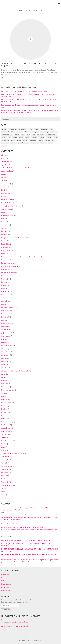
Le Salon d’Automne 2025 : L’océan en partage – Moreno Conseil (22, 527)
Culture (4, 228)
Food (3, 276)
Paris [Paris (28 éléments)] (53, 140)
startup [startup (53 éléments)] (45, 143)
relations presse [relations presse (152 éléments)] (34, 143)
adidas (3, 158)
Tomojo (4, 463)
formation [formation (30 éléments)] (4, 137)
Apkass (4, 174)
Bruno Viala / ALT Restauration (11, 203)
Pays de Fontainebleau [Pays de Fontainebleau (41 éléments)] (23, 143)
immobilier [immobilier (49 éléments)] (49, 137)
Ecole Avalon (5, 247)
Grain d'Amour (6, 295)
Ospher (4, 393)
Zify (2, 498)
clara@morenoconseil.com (20, 622)
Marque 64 (5, 361)
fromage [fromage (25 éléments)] (27, 137)
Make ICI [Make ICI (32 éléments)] (13, 140)
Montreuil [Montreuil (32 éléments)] (25, 140)
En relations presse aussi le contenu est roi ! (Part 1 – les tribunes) (22, 257)
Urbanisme (5, 476)
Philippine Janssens (7, 403)
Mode (3, 374)
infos (3, 320)
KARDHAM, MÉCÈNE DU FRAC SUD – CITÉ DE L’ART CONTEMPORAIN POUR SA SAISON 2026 (28, 96)
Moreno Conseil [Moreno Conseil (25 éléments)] (33, 140)
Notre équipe (5, 581)
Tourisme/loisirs (6, 466)
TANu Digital (5, 457)
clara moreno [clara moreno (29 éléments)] (19, 132)
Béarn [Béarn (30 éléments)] (13, 132)
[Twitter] (37, 636)
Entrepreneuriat (6, 260)
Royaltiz (4, 419)
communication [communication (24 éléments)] (54, 132)
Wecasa (4, 488)
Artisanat (4, 181)
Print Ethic (4, 409)
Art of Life (4, 177)
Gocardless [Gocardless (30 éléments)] (34, 137)
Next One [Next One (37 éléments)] (41, 140)
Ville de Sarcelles (7, 485)
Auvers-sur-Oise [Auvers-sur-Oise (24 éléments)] (44, 129)
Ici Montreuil (5, 311)
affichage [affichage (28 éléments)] (4, 129)
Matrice (4, 365)
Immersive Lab (6, 314)
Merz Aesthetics (6, 368)
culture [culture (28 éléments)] (23, 135)
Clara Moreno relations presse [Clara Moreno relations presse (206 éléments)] (32, 132)
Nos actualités (6, 587)
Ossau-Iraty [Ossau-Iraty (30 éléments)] (47, 140)
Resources (4, 412)
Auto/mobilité (6, 184)
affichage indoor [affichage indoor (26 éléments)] (12, 129)
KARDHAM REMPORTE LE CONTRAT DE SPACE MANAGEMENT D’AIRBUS (26, 91)
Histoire (4, 304)
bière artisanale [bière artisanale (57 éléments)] (6, 132)
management (5, 355)
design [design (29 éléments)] (28, 135)
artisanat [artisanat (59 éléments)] (31, 129)
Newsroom (5, 384)
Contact (4, 222)
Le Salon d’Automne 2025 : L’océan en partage (14, 514)
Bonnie (3, 196)
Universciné (5, 473)
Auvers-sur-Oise (6, 187)
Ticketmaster (5, 460)
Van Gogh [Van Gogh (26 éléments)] (4, 146)
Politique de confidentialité (21, 626)
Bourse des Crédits (7, 200)
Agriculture (5, 165)
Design (3, 241)
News (3, 381)
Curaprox (4, 235)
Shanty (3, 438)
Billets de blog (6, 193)
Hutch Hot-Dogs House (8, 308)
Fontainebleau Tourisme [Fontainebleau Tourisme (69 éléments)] (51, 135)
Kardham (4, 339)
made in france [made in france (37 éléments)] (5, 140)
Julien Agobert (6, 336)
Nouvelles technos (7, 390)
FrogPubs (4, 279)
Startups (4, 450)
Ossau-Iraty (5, 396)
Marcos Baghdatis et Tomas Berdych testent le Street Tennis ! (29, 65)
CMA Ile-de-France (7, 216)
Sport (5, 81)
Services (4, 434)
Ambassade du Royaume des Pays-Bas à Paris (15, 168)
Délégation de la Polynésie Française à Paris (15, 238)
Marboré (4, 358)
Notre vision (5, 575)
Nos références (6, 584)
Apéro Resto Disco (7, 171)
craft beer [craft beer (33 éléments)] (17, 135)
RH (2, 415)
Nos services (5, 578)
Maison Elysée (6, 352)
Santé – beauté (6, 425)
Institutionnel (5, 327)
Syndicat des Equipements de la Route (13, 453)
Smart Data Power (7, 441)
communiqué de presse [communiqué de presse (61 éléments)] (7, 135)
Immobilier (5, 317)
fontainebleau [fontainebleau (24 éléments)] (40, 135)
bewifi (3, 190)
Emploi (3, 254)
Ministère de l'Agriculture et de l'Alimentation (15, 371)
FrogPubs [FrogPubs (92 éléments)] (21, 137)
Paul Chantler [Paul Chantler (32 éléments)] (5, 143)
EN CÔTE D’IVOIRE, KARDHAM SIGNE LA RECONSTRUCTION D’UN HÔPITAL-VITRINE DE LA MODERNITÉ (29, 101)
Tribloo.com (5, 469)
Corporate (4, 225)
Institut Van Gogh (7, 323)
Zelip (3, 495)
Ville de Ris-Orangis (7, 482)
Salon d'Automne (7, 422)
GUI (3, 298)
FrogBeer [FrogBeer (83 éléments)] (15, 137)
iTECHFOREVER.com (8, 330)
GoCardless (5, 292)
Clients (3, 212)
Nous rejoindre (6, 590)
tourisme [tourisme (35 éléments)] (51, 143)
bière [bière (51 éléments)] (51, 129)
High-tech (4, 301)
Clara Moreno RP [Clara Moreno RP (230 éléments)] (44, 132)
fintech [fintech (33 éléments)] (33, 135)
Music (3, 377)
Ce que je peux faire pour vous (11, 206)
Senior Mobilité (6, 431)
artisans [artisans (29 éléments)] (37, 129)
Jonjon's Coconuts (7, 333)
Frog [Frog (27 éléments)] (10, 137)
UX (2, 479)
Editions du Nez (6, 250)
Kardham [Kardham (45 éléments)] (56, 137)
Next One (4, 387)
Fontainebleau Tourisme (9, 273)
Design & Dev (6, 244)
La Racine (4, 342)
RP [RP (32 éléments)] (41, 143)
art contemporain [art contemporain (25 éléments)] (22, 129)
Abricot (4, 155)
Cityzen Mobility (7, 209)
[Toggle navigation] (59, 3)
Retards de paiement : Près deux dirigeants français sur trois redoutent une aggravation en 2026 (29, 106)
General (4, 285)
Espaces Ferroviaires (8, 263)
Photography (5, 406)
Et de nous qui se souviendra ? (11, 266)
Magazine (5, 349)
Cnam (3, 219)
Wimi (3, 492)
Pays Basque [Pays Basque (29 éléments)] (13, 143)
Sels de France (6, 428)
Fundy (3, 282)
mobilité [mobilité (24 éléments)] (19, 140)
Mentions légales (7, 626)
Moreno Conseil (37, 640)
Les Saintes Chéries (7, 346)
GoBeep (4, 289)
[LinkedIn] (32, 636)
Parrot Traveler (6, 400)
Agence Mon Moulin (8, 162)
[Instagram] (25, 636)
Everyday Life (5, 269)
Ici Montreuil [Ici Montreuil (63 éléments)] (42, 137)
